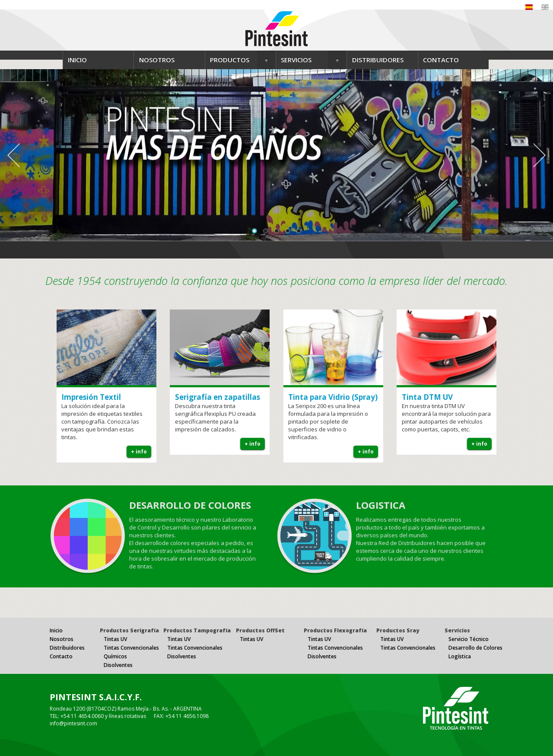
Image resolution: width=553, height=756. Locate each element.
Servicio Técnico (469, 639)
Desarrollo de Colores (475, 648)
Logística (460, 656)
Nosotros (62, 639)
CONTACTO (441, 60)
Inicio (56, 630)
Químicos (115, 656)
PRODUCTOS (230, 60)
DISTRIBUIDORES (378, 60)
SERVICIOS (296, 60)
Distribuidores (67, 648)
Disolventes (118, 665)
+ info (139, 451)
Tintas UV (115, 639)
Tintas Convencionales (131, 648)
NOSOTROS (157, 60)
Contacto (61, 656)
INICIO (77, 60)
